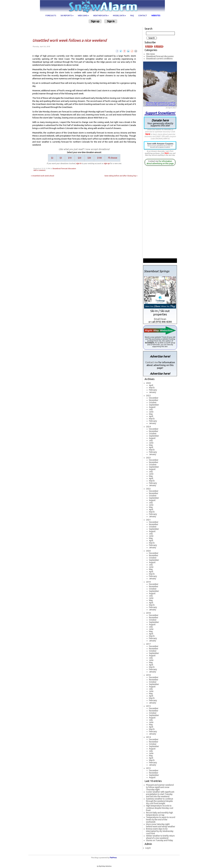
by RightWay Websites (104, 866)
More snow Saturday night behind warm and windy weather (161, 825)
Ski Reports (67, 15)
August (152, 407)
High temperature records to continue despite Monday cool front (160, 808)
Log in (148, 848)
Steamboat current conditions (159, 59)
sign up (107, 163)
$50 (89, 158)
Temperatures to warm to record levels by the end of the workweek (161, 820)
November (154, 400)
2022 (148, 489)
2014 (148, 737)
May (151, 414)
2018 (148, 613)
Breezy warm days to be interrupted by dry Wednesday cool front (160, 831)
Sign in (111, 21)
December (154, 398)
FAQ (132, 15)
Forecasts (51, 15)
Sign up (95, 21)
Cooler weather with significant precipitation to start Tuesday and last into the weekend (160, 794)
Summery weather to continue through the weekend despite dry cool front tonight (160, 801)
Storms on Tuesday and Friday (159, 840)
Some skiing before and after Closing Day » (121, 176)
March (152, 388)
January (152, 392)
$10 (70, 158)
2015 (148, 706)
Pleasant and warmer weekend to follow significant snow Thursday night (160, 787)
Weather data (101, 15)
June (151, 412)
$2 (52, 158)
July (151, 409)
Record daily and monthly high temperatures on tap (159, 814)
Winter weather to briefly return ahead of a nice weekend (160, 837)
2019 (148, 582)
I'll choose (113, 158)
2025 (148, 396)
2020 (148, 551)
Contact (143, 15)
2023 (148, 458)
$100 (99, 158)
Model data (119, 15)
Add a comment (40, 170)
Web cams (83, 15)
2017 (148, 644)
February (153, 390)
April (151, 385)
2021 (148, 520)
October (153, 403)
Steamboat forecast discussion (64, 169)
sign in (79, 163)
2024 (148, 427)
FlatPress (113, 858)
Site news (150, 54)
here (148, 134)
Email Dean (160, 319)
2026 (148, 383)
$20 (80, 158)
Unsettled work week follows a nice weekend (69, 40)
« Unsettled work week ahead (42, 176)
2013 (148, 768)
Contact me (153, 161)
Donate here (160, 123)
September (154, 405)
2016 (148, 675)
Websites (156, 15)
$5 (61, 158)
